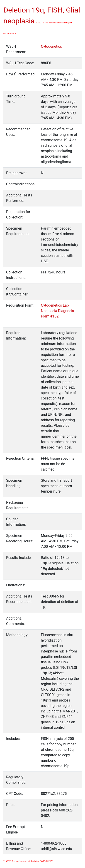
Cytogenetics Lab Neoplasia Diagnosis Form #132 (57, 311)
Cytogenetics (51, 46)
